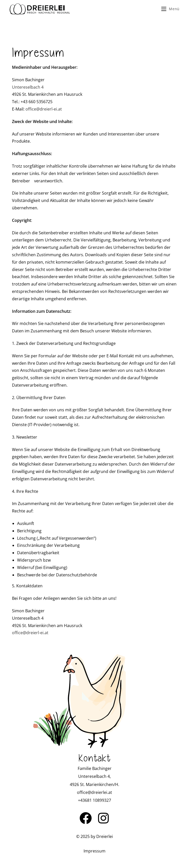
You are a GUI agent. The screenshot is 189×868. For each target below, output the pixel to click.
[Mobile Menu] (170, 9)
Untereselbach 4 (28, 87)
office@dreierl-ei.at (44, 109)
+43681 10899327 (94, 800)
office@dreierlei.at (94, 792)
